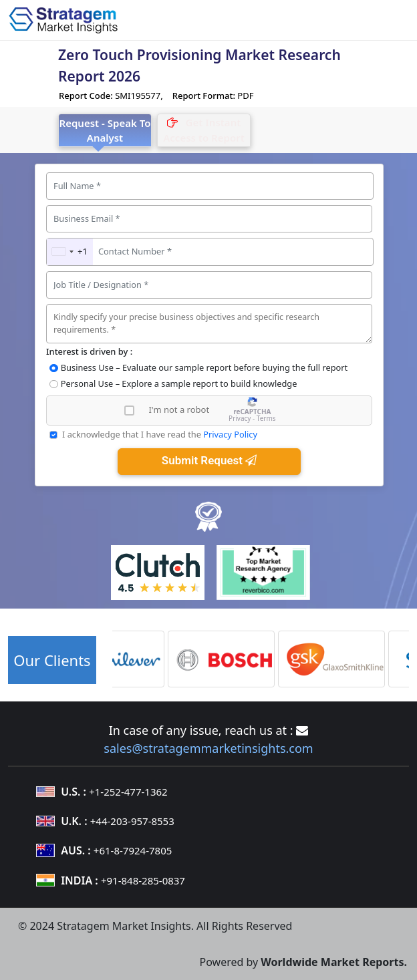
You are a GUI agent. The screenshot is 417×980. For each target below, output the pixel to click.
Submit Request (209, 460)
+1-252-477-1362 (128, 792)
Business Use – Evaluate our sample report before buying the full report (204, 367)
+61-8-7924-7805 (133, 850)
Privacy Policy (230, 434)
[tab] (204, 130)
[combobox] (70, 252)
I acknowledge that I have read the (160, 434)
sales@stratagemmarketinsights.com (208, 748)
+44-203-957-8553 (132, 821)
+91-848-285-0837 (143, 880)
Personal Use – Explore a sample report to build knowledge (179, 383)
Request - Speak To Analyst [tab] (105, 131)
